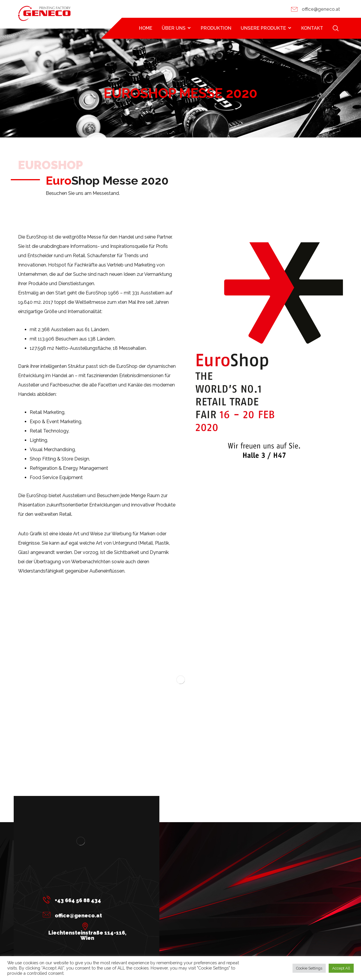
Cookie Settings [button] (309, 968)
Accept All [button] (341, 968)
